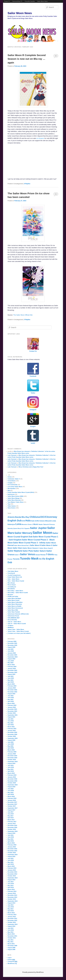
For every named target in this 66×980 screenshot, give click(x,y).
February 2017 (12, 822)
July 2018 (11, 789)
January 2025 (12, 653)
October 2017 (12, 806)
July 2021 (11, 719)
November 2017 (12, 804)
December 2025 (12, 643)
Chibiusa (35, 517)
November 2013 (12, 897)
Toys (9, 504)
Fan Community (12, 485)
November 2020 (12, 734)
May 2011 (10, 942)
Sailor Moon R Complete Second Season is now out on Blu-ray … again (27, 59)
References (11, 494)
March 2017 (11, 820)
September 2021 (13, 715)
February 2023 (12, 686)
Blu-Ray (25, 517)
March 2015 (11, 866)
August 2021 (11, 717)
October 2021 (12, 713)
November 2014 (12, 874)
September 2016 (13, 831)
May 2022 (10, 700)
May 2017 (10, 816)
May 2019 (10, 769)
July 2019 (11, 765)
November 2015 (12, 851)
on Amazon (40, 138)
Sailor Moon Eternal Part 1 (22, 545)
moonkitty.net (12, 587)
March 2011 (11, 944)
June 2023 (11, 678)
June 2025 (11, 651)
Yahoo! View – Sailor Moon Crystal (18, 631)
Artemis (11, 517)
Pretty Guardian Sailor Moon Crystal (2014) (21, 492)
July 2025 (11, 649)
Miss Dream (11, 583)
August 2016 (11, 833)
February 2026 (12, 641)
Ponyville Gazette (30, 1)
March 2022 (11, 703)
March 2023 (11, 684)
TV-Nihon (10, 626)
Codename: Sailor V (14, 479)
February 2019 (12, 775)
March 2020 (11, 750)
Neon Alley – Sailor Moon (15, 591)
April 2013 (11, 911)
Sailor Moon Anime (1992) (15, 496)
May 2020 (10, 746)
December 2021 (12, 709)
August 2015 (11, 856)
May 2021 (10, 723)
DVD (24, 521)
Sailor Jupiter (38, 528)
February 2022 (12, 705)
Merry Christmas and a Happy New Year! (31, 467)
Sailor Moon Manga (14, 498)
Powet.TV (7, 1)
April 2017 (11, 818)
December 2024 (12, 655)
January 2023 (12, 688)
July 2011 (11, 940)
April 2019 (11, 771)
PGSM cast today (13, 596)
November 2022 (12, 692)
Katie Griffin (35, 521)
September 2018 (13, 785)
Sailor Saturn (40, 551)
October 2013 (12, 899)
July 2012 (11, 928)
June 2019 (11, 767)
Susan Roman (41, 555)
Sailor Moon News (42, 1)
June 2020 (11, 744)
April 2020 (11, 748)
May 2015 (10, 862)
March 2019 (11, 773)
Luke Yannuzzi (12, 455)
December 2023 (12, 670)
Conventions (12, 481)
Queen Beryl (17, 528)
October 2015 (12, 853)
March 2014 (11, 889)
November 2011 (12, 936)
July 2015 (11, 858)
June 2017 (11, 814)
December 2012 (12, 918)
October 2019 (12, 760)
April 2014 (11, 887)
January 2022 (12, 707)
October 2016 (12, 829)
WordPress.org (12, 963)
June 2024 (11, 661)
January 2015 (12, 870)
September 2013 (13, 901)
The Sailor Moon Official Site (23, 315)
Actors (10, 477)
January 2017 (12, 824)
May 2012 (10, 932)
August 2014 (11, 880)
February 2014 (12, 891)
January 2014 (12, 893)
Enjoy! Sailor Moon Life (15, 577)
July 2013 (11, 905)
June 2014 (11, 884)
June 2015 (11, 860)
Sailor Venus (28, 554)
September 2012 (13, 924)
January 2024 (12, 669)
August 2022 (11, 694)
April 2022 (11, 701)
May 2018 (10, 793)
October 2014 (12, 876)
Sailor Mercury (23, 533)
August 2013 (11, 903)
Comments (12, 962)
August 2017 (11, 810)
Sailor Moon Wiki (13, 610)
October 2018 (12, 783)
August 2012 (11, 926)
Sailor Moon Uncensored (15, 608)
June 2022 (11, 698)
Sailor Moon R (35, 545)
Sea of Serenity (12, 620)
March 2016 (11, 843)
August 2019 (11, 763)
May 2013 (10, 909)
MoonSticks (11, 589)
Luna (18, 524)
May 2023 (10, 680)
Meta (9, 490)
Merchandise (12, 488)
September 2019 (13, 762)
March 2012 (11, 934)
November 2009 (12, 946)
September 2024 (13, 657)
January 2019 (12, 777)
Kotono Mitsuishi (46, 521)
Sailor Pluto (28, 551)
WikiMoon (11, 627)
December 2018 (12, 779)
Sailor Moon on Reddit (14, 606)
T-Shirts (50, 554)
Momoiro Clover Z (27, 524)
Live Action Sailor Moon (15, 487)
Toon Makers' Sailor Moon (16, 502)
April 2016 (11, 841)
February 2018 (12, 798)
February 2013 (12, 915)
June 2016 (11, 837)
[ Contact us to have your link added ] (19, 633)
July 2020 (11, 742)
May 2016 (10, 839)
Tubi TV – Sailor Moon (14, 622)
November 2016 (12, 827)
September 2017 (13, 808)
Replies (27, 184)
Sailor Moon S (47, 545)
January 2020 (12, 754)
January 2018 (12, 800)
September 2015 (13, 855)
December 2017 (12, 802)
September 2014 (13, 878)
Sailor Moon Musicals (14, 500)
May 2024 (10, 663)
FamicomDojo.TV (17, 1)
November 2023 (12, 672)
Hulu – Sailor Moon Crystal (16, 581)
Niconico (10, 595)
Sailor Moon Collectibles (15, 602)
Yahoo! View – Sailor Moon (16, 629)
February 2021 (12, 729)
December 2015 (12, 849)
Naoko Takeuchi (44, 524)
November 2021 (12, 711)
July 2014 (11, 882)
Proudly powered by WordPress (33, 972)
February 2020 (12, 752)
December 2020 (12, 732)
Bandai (18, 517)
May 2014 (10, 886)
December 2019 (12, 756)
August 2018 (11, 787)
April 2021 (11, 725)
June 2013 (11, 907)
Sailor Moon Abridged (14, 598)
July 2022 (11, 696)
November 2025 (12, 645)
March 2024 (11, 665)
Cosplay (10, 483)
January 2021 (12, 731)
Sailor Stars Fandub (14, 612)
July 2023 (11, 676)
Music (36, 524)
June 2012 (11, 930)
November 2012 (12, 920)
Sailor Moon (42, 533)
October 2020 (12, 736)
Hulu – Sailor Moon (13, 579)
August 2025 (11, 647)
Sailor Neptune (15, 551)
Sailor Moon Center (14, 600)
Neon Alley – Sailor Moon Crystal (18, 593)
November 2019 (12, 758)
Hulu (28, 521)
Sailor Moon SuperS (46, 548)
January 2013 (12, 917)
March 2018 (11, 796)
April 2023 (11, 682)
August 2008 (11, 948)
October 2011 (12, 938)
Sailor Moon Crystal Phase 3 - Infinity (29, 543)
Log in (10, 958)
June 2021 (11, 721)
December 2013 (12, 895)
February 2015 (12, 868)
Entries (11, 960)
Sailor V (17, 555)
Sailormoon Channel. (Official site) (18, 614)
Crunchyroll (11, 573)
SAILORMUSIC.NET (14, 618)
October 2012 (12, 922)
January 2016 (12, 847)
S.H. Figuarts (25, 528)
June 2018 (11, 791)
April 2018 (11, 794)
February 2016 (12, 845)
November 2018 (12, 781)
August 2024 (11, 659)
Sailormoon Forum (13, 616)
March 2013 (11, 913)
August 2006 (11, 949)
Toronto (16, 559)
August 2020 (11, 740)
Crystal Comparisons (14, 575)
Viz (40, 559)
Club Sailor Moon (13, 571)
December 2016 (12, 825)
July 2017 (11, 812)
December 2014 (12, 872)
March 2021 (11, 727)
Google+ (33, 426)
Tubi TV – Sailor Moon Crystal (17, 624)
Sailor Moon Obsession (15, 604)
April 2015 (11, 864)
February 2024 (12, 667)
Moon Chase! (12, 585)
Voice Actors (11, 508)
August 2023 (11, 674)
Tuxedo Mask (29, 558)
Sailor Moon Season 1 (31, 548)
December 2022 (12, 690)
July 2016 (11, 835)
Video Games (12, 506)
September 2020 (13, 738)
